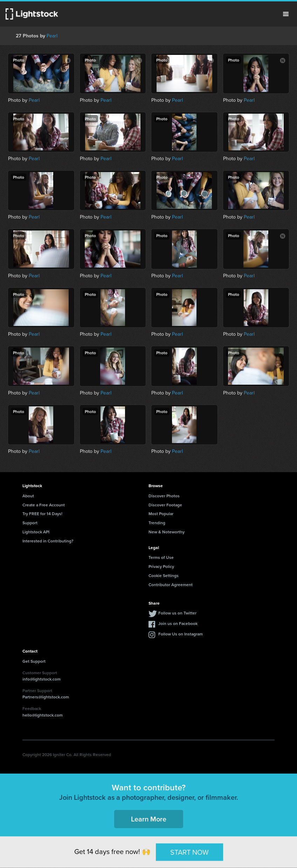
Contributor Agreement (171, 585)
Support (30, 523)
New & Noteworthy (167, 532)
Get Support (34, 661)
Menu (286, 14)
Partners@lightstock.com (46, 697)
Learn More (149, 819)
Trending (157, 523)
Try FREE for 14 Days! (42, 514)
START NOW (189, 852)
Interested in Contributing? (48, 541)
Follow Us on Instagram (181, 634)
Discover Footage (165, 505)
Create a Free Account (44, 505)
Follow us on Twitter (177, 613)
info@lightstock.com (42, 679)
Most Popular (161, 514)
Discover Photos (164, 496)
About (28, 496)
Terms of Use (161, 557)
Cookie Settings (164, 575)
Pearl (52, 36)
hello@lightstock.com (43, 715)
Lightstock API (36, 532)
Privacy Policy (161, 566)
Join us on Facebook (178, 623)
